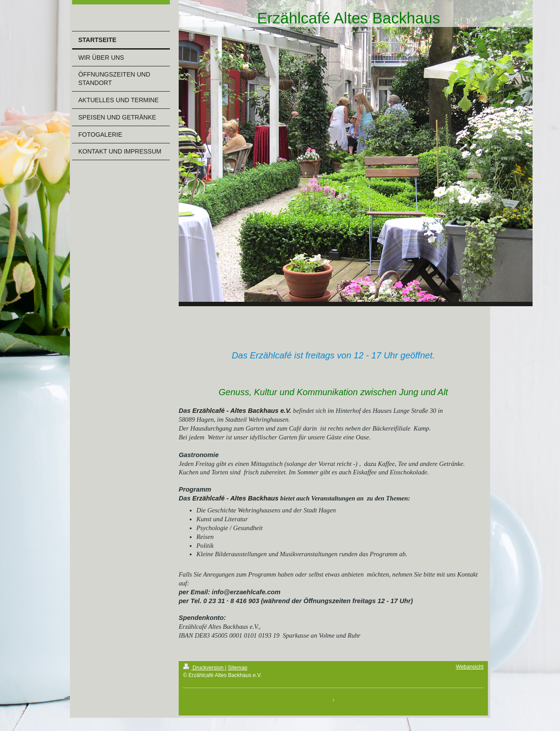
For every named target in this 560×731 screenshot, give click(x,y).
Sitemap (238, 668)
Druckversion (204, 668)
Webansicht (470, 667)
